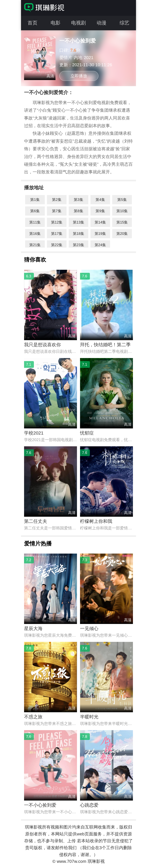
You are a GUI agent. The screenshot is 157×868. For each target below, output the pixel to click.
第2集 (57, 200)
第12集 (57, 222)
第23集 (79, 245)
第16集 (35, 234)
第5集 (122, 200)
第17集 (57, 234)
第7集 (57, 211)
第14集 (100, 222)
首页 (33, 23)
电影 (56, 23)
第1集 (35, 200)
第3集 (78, 200)
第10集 (122, 211)
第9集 (100, 211)
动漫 (101, 23)
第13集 (79, 222)
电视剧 (78, 23)
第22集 (57, 245)
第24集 (100, 245)
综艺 (124, 23)
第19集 (100, 234)
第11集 (35, 222)
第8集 (78, 211)
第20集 (122, 234)
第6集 (35, 211)
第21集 (35, 245)
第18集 (79, 234)
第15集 (122, 222)
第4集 (100, 200)
